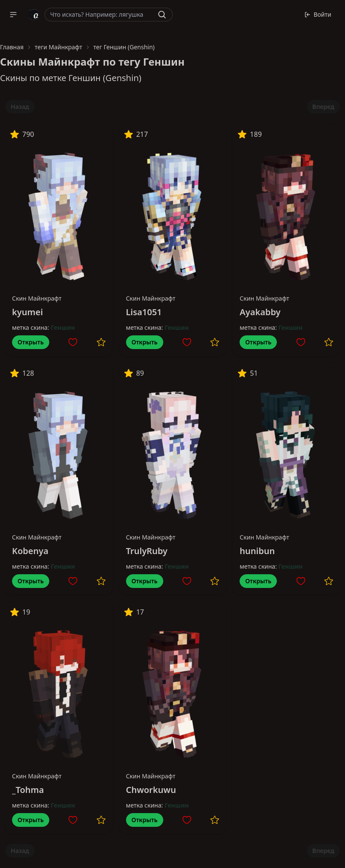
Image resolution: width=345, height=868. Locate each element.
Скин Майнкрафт (37, 298)
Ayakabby (260, 312)
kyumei (27, 312)
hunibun (257, 551)
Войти (318, 14)
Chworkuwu (151, 790)
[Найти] (162, 15)
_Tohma (28, 790)
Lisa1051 (144, 312)
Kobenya (30, 551)
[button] (13, 15)
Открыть (31, 342)
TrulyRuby (147, 551)
